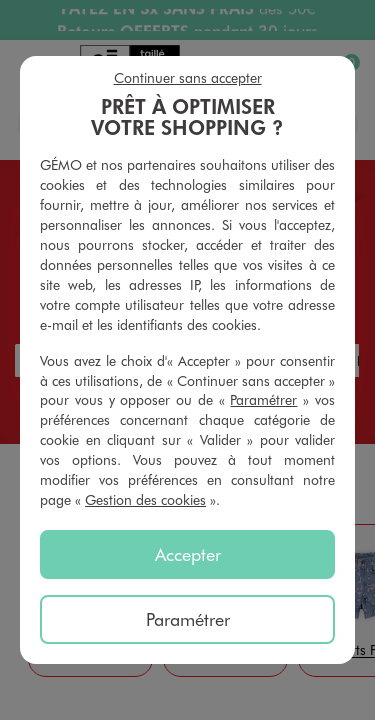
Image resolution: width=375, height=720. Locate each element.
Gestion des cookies (145, 499)
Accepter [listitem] (188, 554)
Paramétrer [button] (263, 399)
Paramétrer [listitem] (188, 619)
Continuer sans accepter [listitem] (188, 77)
